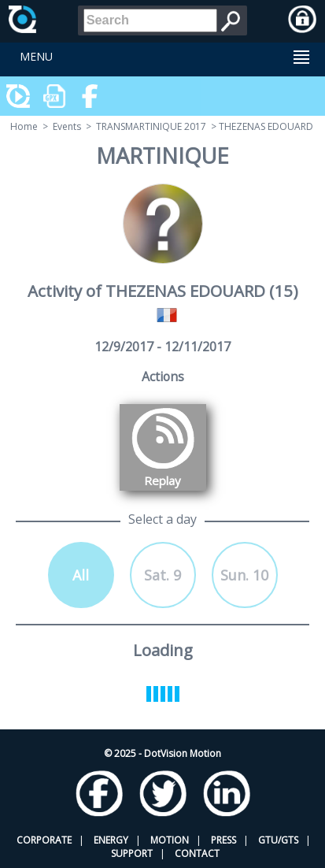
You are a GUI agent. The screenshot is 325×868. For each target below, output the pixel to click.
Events (67, 126)
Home (24, 126)
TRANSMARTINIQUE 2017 (151, 126)
